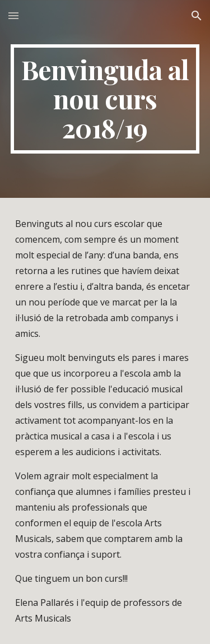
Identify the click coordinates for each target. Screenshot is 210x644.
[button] (13, 15)
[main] (105, 99)
